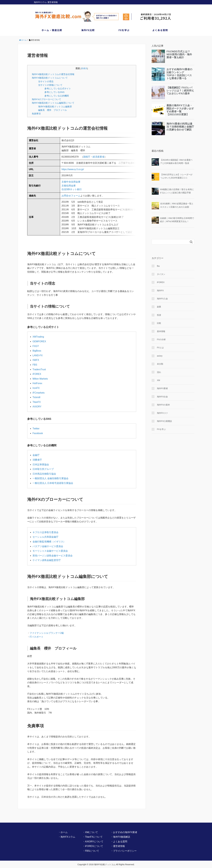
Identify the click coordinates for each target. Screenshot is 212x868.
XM (158, 380)
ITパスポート (37, 637)
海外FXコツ (162, 413)
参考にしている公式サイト (58, 89)
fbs (158, 266)
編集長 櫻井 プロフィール (52, 110)
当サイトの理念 (46, 81)
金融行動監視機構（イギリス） (49, 542)
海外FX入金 (162, 299)
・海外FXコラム (67, 837)
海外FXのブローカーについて (46, 99)
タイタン (161, 274)
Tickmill (36, 398)
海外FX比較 (88, 30)
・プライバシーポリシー (124, 851)
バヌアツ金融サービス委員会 (48, 547)
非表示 (84, 68)
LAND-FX (38, 356)
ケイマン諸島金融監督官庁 (47, 561)
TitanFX (37, 402)
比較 (159, 323)
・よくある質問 (119, 842)
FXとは (160, 348)
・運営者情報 (118, 847)
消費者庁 (37, 460)
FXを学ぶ (124, 30)
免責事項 (36, 114)
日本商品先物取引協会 (44, 474)
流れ (159, 372)
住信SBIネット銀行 (72, 193)
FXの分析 (161, 339)
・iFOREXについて (93, 847)
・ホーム (63, 833)
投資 (159, 315)
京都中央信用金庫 (71, 186)
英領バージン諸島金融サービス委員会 (53, 556)
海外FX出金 (162, 397)
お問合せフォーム (71, 199)
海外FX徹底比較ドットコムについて (50, 78)
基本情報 (161, 331)
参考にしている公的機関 (57, 96)
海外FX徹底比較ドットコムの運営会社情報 (53, 74)
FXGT (36, 347)
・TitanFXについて (93, 837)
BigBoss (37, 351)
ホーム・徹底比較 (52, 30)
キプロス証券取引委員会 (45, 533)
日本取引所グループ (43, 470)
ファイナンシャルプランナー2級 (47, 634)
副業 (159, 307)
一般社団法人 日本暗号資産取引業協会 (53, 484)
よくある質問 (160, 30)
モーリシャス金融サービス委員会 (50, 551)
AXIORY (37, 407)
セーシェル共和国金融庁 (45, 537)
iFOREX (37, 374)
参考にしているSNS (54, 92)
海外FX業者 (162, 388)
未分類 (160, 364)
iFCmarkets (39, 393)
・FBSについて (91, 851)
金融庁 (36, 456)
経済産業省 (98, 157)
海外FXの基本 (163, 405)
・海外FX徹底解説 (120, 837)
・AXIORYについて (93, 842)
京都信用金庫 (69, 189)
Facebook (38, 434)
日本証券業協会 (41, 465)
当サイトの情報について (50, 85)
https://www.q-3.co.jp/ (73, 173)
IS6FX (36, 361)
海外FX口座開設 (164, 421)
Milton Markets (40, 379)
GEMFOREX (39, 342)
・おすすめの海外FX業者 (124, 833)
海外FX (160, 291)
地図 (77, 167)
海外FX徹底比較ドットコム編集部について (53, 103)
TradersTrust (39, 370)
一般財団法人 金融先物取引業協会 (50, 479)
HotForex (37, 384)
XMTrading (38, 337)
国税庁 (87, 157)
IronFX (36, 388)
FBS (35, 365)
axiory (160, 356)
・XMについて (90, 833)
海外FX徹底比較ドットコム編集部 (55, 106)
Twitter (36, 429)
